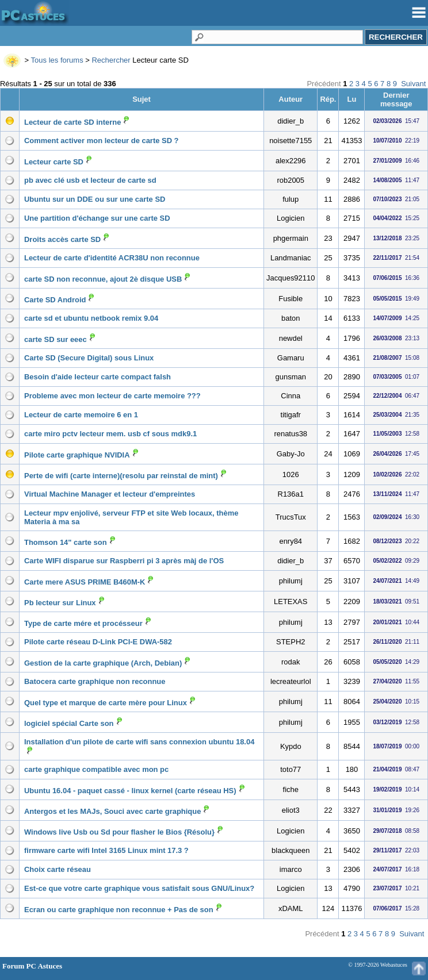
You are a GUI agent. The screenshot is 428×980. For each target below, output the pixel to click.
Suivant (413, 84)
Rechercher (111, 60)
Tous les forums (57, 60)
